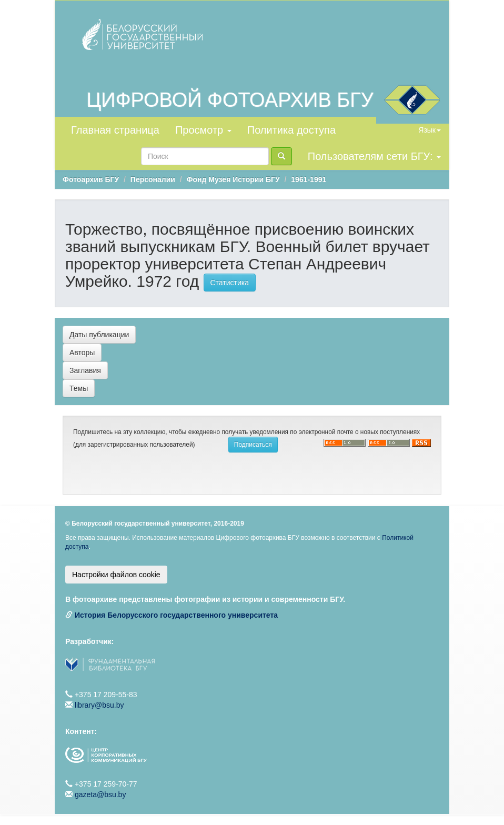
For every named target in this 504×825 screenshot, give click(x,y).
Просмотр (203, 130)
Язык (430, 130)
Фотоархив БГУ (91, 179)
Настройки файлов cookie (116, 575)
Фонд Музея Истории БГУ (233, 179)
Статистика (230, 283)
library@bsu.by (99, 705)
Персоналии (153, 179)
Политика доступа (291, 130)
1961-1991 (309, 179)
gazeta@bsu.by (100, 794)
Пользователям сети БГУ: (374, 156)
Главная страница (115, 130)
